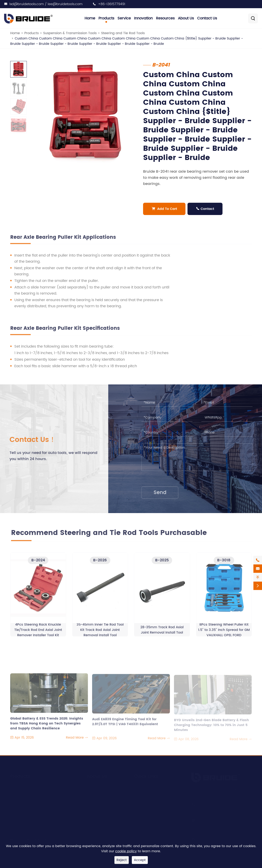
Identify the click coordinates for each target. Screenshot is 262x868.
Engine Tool (20, 785)
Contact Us (207, 18)
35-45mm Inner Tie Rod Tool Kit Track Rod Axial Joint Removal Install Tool (100, 632)
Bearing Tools (21, 816)
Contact (205, 209)
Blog (138, 792)
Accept (140, 860)
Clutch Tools (20, 808)
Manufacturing (99, 800)
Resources (165, 18)
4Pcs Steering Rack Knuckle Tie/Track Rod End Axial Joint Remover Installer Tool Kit (38, 632)
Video (139, 808)
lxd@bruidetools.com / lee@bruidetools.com (46, 4)
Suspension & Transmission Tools (70, 33)
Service (124, 18)
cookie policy (126, 851)
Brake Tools (20, 823)
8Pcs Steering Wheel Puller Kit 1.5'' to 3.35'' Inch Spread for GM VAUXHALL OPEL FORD (224, 632)
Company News (147, 785)
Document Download (151, 800)
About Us (186, 18)
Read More (77, 740)
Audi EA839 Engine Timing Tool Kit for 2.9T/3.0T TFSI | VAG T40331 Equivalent (125, 724)
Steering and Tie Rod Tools (123, 33)
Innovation (143, 18)
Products (106, 18)
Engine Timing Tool (26, 792)
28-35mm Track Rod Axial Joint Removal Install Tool (162, 632)
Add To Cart (164, 209)
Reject (122, 860)
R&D (90, 792)
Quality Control (99, 808)
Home (90, 18)
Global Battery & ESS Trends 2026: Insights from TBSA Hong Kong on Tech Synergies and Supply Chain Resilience (47, 726)
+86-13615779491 (112, 4)
